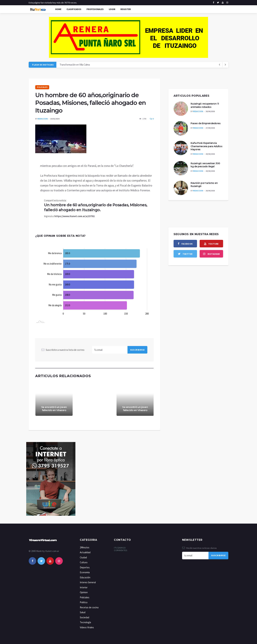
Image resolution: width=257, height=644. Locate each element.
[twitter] (218, 3)
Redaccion (43, 119)
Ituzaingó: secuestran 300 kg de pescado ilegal (205, 165)
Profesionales (95, 9)
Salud (83, 612)
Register (126, 9)
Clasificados (74, 9)
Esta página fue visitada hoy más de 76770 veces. (53, 3)
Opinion (84, 592)
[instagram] (227, 3)
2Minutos (85, 547)
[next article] (219, 65)
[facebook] (213, 3)
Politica (84, 602)
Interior (84, 587)
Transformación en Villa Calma (75, 65)
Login (112, 9)
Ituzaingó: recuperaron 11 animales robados (205, 105)
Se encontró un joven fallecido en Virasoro (54, 409)
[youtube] (223, 3)
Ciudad (83, 557)
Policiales (42, 87)
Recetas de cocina (89, 607)
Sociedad (84, 617)
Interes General (88, 582)
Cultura (84, 562)
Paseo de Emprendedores (206, 123)
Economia (85, 572)
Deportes (85, 567)
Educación (85, 577)
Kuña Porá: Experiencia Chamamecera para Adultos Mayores (206, 146)
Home (58, 9)
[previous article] (225, 65)
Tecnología (85, 622)
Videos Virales (87, 627)
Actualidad (85, 552)
